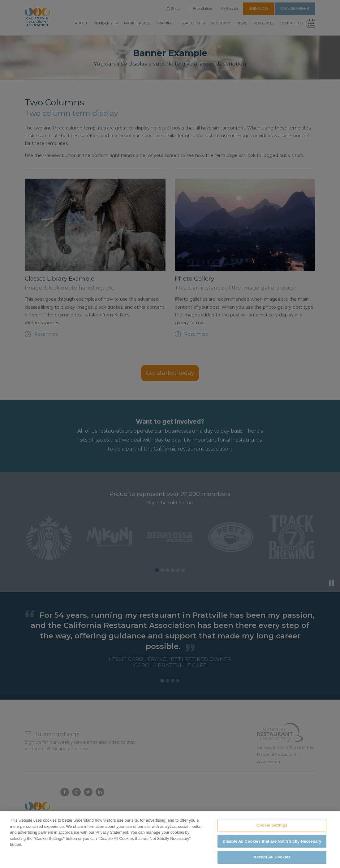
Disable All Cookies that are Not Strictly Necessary (272, 853)
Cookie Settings (272, 837)
